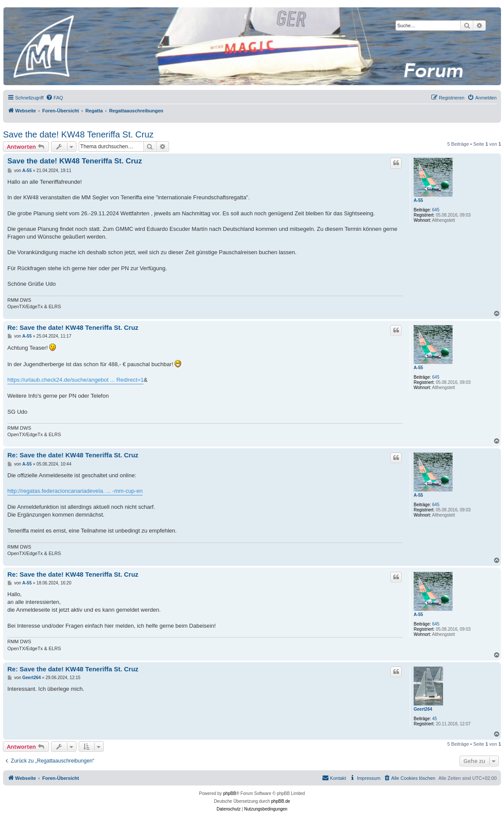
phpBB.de (281, 801)
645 (436, 210)
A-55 (418, 200)
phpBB (230, 793)
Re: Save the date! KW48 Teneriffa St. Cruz (73, 327)
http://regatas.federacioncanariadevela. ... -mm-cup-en (75, 491)
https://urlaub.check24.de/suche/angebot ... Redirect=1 (75, 380)
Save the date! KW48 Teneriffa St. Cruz (78, 134)
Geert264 (423, 709)
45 (435, 719)
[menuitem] (54, 98)
